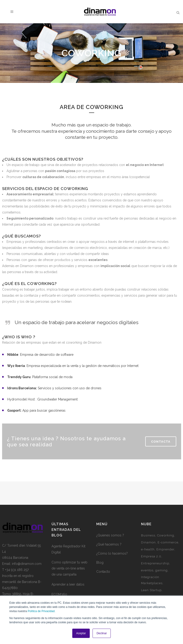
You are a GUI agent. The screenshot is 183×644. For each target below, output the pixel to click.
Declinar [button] (102, 633)
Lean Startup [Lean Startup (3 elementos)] (151, 590)
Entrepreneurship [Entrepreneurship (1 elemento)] (155, 563)
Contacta (161, 442)
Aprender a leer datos (68, 584)
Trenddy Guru (19, 377)
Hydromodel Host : (22, 399)
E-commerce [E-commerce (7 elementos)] (168, 542)
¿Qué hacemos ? (109, 544)
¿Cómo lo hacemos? (112, 553)
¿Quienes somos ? (110, 535)
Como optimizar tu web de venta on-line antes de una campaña (69, 568)
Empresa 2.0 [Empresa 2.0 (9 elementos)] (151, 556)
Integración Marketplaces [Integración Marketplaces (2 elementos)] (152, 580)
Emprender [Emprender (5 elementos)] (165, 549)
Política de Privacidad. (42, 611)
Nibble (13, 355)
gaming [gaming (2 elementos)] (161, 570)
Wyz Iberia (16, 366)
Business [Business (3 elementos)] (148, 535)
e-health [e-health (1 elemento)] (148, 549)
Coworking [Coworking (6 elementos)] (166, 535)
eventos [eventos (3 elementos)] (147, 570)
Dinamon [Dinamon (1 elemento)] (148, 542)
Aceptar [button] (81, 633)
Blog (100, 563)
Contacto (103, 572)
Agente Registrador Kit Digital (68, 549)
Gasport (14, 410)
